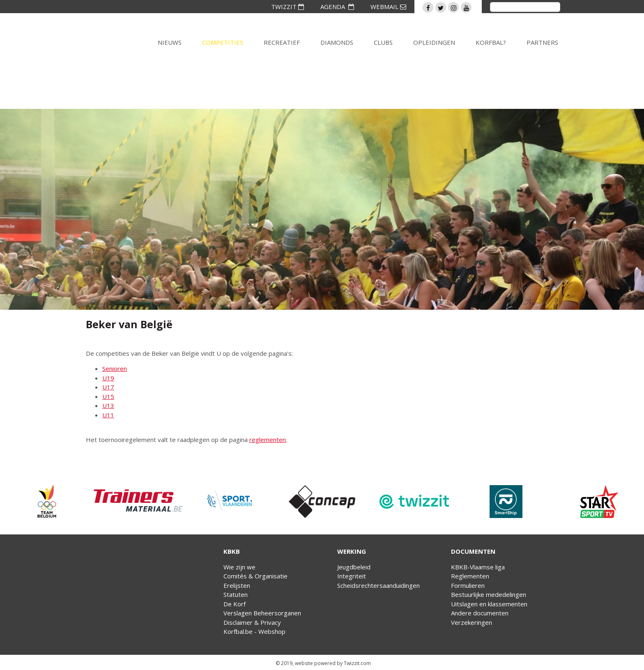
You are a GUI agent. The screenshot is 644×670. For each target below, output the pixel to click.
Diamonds (337, 42)
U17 (108, 387)
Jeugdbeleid (354, 567)
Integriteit (352, 576)
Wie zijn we (239, 567)
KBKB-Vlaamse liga (478, 567)
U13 (108, 405)
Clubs (383, 42)
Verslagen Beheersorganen (262, 613)
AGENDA (337, 7)
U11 (108, 415)
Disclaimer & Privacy (252, 622)
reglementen (268, 440)
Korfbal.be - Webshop (254, 631)
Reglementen (470, 576)
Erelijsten (237, 585)
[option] (46, 502)
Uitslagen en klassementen (489, 604)
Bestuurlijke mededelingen (489, 594)
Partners (542, 42)
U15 (108, 396)
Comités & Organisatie (255, 576)
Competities (223, 42)
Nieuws (170, 42)
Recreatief (282, 42)
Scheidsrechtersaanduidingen (378, 585)
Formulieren (468, 585)
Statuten (236, 594)
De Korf (235, 604)
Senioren (115, 368)
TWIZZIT (287, 7)
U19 (108, 378)
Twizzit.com (357, 663)
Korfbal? (491, 42)
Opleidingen (434, 42)
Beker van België (129, 324)
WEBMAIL (388, 7)
